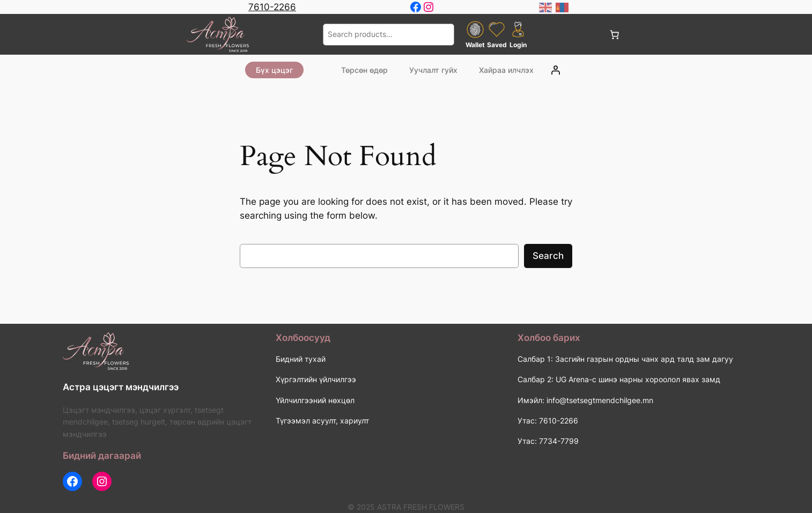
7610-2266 (272, 7)
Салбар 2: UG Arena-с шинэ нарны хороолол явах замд (619, 379)
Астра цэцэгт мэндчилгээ (121, 387)
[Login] (556, 70)
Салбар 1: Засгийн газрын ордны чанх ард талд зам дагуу (625, 359)
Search (548, 256)
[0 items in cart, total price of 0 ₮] (614, 34)
